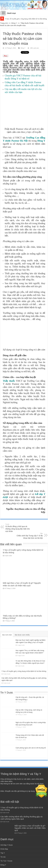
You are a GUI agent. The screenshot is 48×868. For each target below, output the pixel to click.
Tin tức (3, 857)
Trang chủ (4, 23)
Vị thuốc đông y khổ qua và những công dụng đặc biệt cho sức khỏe (18, 528)
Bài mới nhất (7, 635)
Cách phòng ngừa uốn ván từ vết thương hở (31, 748)
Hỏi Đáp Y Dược (7, 845)
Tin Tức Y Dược (6, 861)
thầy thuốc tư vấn (20, 779)
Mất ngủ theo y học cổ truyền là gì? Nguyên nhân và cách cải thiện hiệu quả (30, 828)
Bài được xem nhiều (22, 635)
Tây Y (3, 853)
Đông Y (14, 23)
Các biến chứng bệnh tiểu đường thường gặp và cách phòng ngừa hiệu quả (21, 818)
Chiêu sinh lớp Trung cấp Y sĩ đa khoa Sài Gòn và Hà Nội (30, 536)
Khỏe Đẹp (4, 849)
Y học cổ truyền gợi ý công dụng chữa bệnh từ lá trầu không (26, 19)
